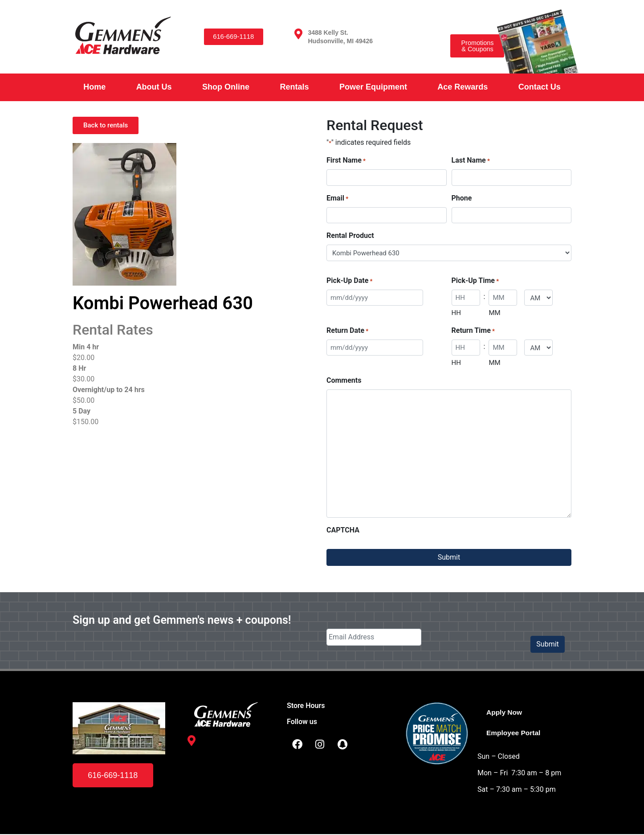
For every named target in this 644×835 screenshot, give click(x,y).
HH (456, 313)
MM (494, 313)
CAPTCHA (343, 530)
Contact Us (540, 87)
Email (337, 199)
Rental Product (350, 235)
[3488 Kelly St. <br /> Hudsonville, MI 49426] (298, 34)
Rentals (294, 87)
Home (94, 87)
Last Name (471, 161)
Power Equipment (373, 87)
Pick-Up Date (349, 281)
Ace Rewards (463, 87)
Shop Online (226, 87)
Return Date (347, 331)
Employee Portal (514, 733)
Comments (344, 380)
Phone (462, 198)
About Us (154, 87)
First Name (346, 161)
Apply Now (505, 712)
